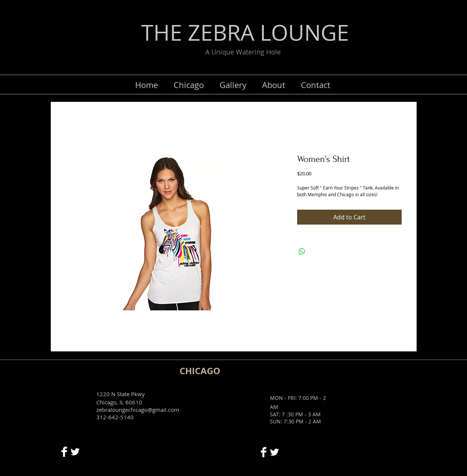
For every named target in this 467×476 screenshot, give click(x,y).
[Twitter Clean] (75, 452)
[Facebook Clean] (64, 452)
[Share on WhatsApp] (302, 251)
